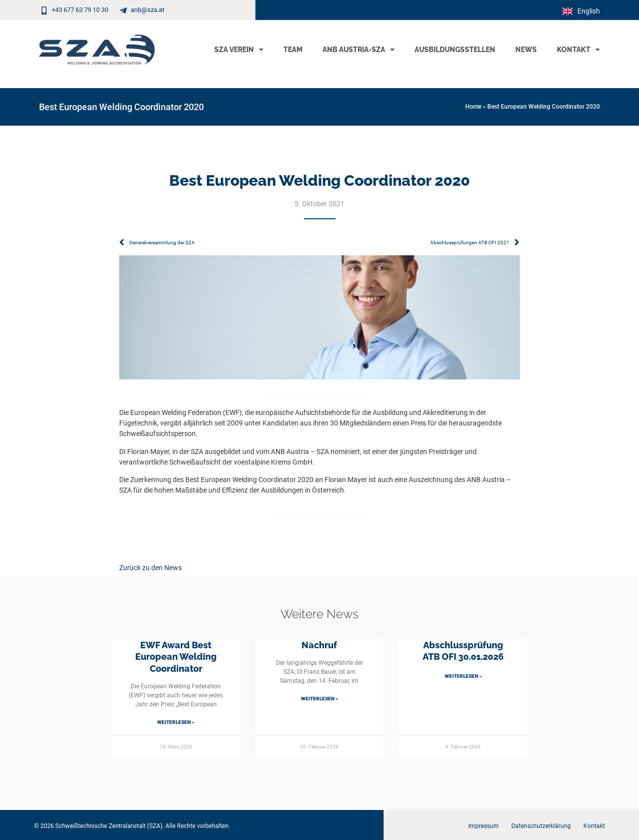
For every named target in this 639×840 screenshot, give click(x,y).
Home (473, 107)
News (526, 50)
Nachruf (319, 645)
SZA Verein (239, 50)
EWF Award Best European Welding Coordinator (176, 657)
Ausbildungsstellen (455, 50)
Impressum (484, 826)
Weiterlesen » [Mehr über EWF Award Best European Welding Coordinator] (176, 722)
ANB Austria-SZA (359, 50)
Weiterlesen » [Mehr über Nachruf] (319, 699)
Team (293, 50)
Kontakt (578, 50)
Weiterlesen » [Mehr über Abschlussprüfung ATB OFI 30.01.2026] (463, 676)
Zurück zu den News (150, 568)
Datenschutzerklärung (541, 826)
